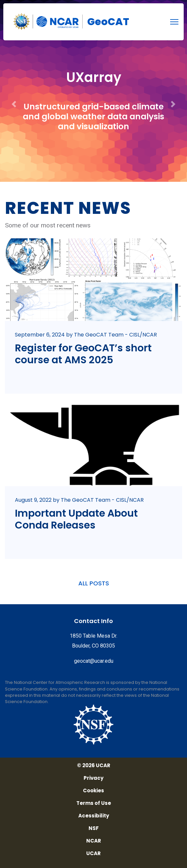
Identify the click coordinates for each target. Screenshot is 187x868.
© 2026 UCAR (94, 766)
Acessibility (94, 816)
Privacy (93, 778)
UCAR (93, 853)
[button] (14, 91)
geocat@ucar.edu (94, 661)
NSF (94, 828)
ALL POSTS (94, 583)
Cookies (93, 791)
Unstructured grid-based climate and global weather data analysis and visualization (93, 117)
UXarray (94, 77)
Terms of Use (94, 803)
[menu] (174, 22)
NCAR (94, 841)
